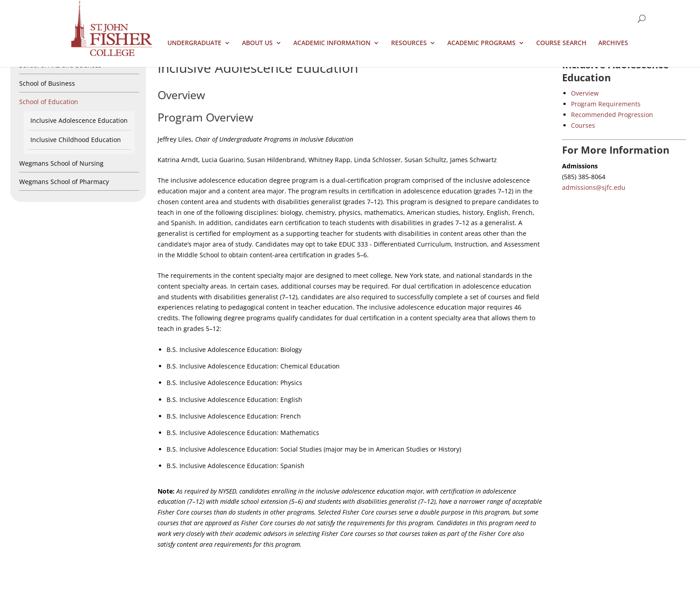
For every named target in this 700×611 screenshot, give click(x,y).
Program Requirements (606, 104)
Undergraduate (194, 43)
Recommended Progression (612, 115)
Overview (585, 93)
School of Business (47, 83)
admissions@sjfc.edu (594, 187)
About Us (257, 43)
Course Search (561, 43)
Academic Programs (481, 43)
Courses (583, 125)
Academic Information (332, 43)
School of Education (49, 102)
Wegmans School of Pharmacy (64, 182)
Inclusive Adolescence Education (79, 120)
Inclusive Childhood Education (76, 140)
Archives (613, 43)
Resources (409, 43)
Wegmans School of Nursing (61, 163)
